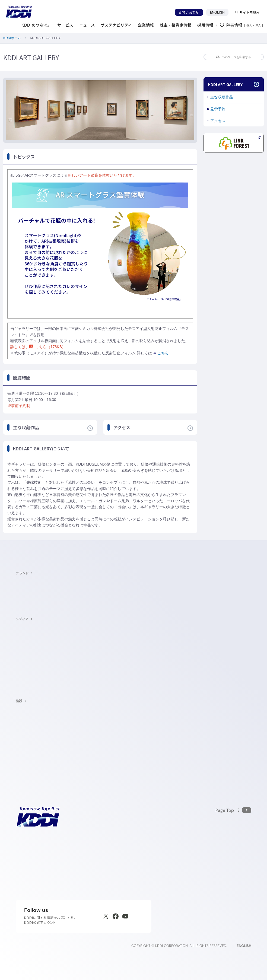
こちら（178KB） (47, 347)
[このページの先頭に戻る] (233, 810)
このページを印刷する (234, 57)
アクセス (218, 121)
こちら (161, 353)
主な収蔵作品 (222, 97)
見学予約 (218, 109)
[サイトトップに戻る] (19, 12)
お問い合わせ (189, 12)
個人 (249, 25)
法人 (259, 25)
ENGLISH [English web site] (244, 946)
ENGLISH (219, 12)
